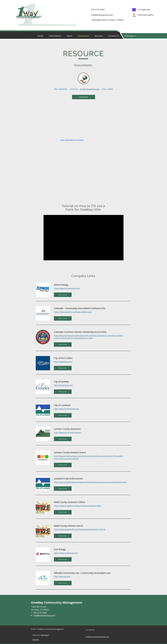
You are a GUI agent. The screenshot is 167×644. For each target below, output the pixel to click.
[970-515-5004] (124, 10)
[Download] (84, 97)
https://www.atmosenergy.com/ (67, 288)
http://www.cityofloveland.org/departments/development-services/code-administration (90, 482)
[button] (130, 36)
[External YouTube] (83, 238)
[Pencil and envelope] (83, 78)
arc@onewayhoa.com (90, 89)
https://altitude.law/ (62, 577)
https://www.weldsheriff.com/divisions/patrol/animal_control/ (80, 529)
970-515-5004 (40, 612)
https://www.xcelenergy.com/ (66, 553)
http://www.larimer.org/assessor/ (68, 432)
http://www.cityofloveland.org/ (67, 409)
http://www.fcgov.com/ (63, 362)
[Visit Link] (63, 295)
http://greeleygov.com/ (63, 385)
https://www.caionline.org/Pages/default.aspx (73, 312)
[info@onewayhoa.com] (103, 15)
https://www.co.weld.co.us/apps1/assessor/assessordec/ (78, 506)
